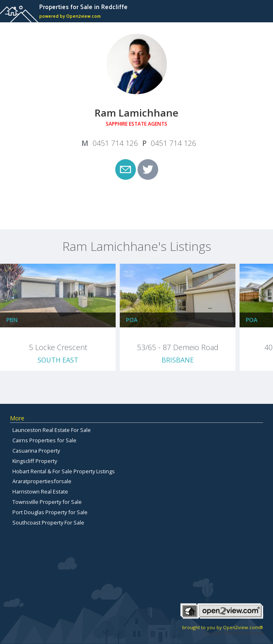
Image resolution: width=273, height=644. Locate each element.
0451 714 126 (115, 143)
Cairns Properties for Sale (44, 440)
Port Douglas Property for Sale (50, 512)
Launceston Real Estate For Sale (52, 430)
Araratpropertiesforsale (42, 481)
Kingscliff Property (35, 461)
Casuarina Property (36, 451)
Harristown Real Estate (40, 491)
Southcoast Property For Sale (48, 522)
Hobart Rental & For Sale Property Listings (64, 471)
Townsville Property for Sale (47, 502)
